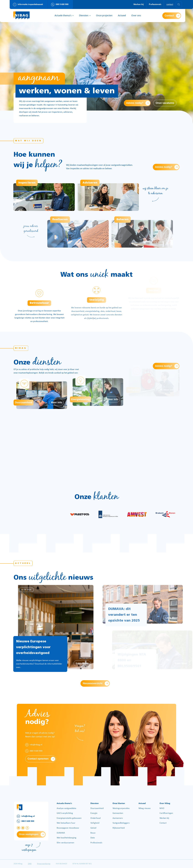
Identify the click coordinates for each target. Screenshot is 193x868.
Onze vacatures (165, 103)
